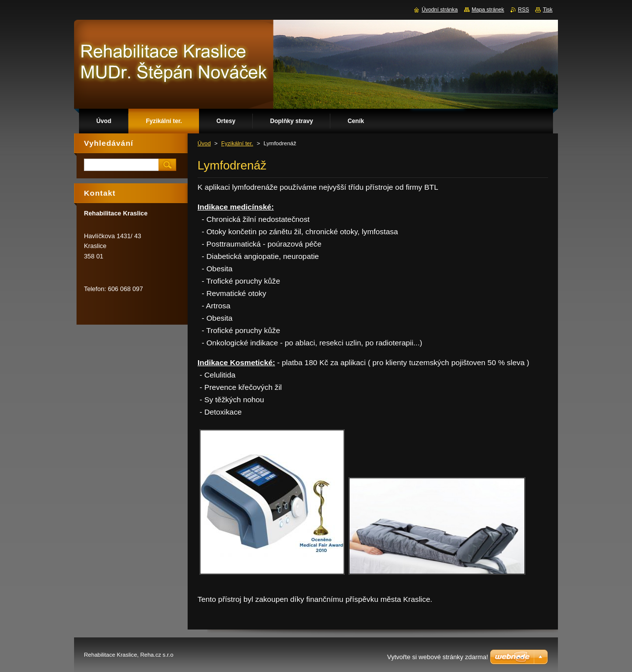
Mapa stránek (488, 9)
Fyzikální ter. (237, 143)
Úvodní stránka (440, 9)
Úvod (204, 143)
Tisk (548, 9)
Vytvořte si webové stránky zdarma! (438, 657)
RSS (523, 9)
